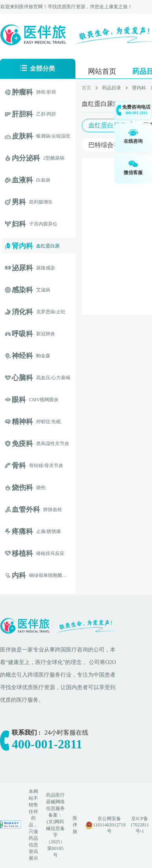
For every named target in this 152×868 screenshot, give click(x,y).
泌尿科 (22, 268)
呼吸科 (22, 334)
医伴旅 (75, 825)
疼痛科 (22, 531)
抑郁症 (43, 422)
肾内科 (22, 246)
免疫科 (22, 444)
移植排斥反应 (50, 553)
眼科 (19, 400)
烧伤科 (22, 488)
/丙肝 (51, 114)
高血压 (43, 378)
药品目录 (112, 88)
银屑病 (43, 136)
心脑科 (22, 378)
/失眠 (56, 422)
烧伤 (41, 488)
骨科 (19, 466)
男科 (19, 202)
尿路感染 (46, 268)
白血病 (43, 180)
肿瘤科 (22, 92)
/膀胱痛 (53, 531)
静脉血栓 (53, 510)
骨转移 (36, 466)
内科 (19, 575)
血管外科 (26, 510)
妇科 (19, 224)
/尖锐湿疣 (60, 136)
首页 (86, 88)
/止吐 (60, 312)
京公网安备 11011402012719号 (109, 825)
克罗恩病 (46, 312)
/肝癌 (51, 92)
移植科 (22, 553)
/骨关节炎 (53, 466)
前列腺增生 (41, 202)
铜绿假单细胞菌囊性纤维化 (57, 575)
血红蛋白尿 (48, 246)
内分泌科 (26, 158)
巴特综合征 (104, 145)
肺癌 (41, 92)
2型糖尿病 (54, 158)
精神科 (22, 422)
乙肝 (41, 114)
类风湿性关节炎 (53, 444)
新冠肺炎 (46, 334)
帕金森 (43, 356)
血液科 (22, 180)
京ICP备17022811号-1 (140, 825)
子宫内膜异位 (43, 224)
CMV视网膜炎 (44, 400)
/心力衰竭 (60, 378)
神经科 (22, 356)
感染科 (22, 290)
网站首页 (102, 71)
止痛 (41, 531)
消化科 (22, 312)
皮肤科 (22, 136)
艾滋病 (43, 290)
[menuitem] (102, 71)
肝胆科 (22, 114)
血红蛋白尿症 (107, 125)
